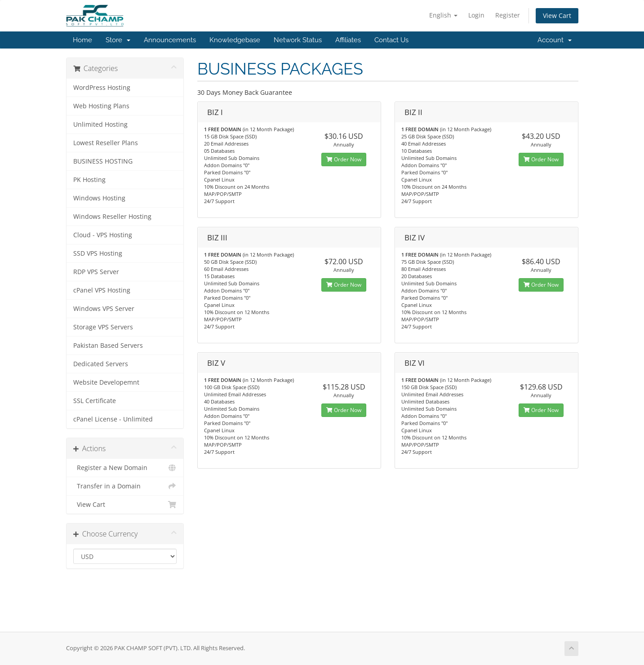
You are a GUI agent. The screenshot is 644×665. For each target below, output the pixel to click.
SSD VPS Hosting (98, 253)
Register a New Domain (125, 468)
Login (476, 15)
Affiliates (348, 40)
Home (82, 40)
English (443, 15)
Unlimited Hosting (100, 124)
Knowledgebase (235, 40)
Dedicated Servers (101, 364)
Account (555, 40)
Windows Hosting (99, 198)
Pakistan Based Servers (108, 346)
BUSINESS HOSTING (103, 161)
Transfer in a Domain (125, 486)
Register (508, 15)
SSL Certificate (95, 401)
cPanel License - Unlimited (113, 419)
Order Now (344, 159)
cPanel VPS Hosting (102, 290)
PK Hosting (89, 180)
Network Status (298, 40)
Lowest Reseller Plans (106, 143)
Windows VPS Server (104, 309)
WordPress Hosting (102, 88)
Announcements (170, 40)
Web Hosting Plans (101, 106)
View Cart (557, 16)
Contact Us (391, 40)
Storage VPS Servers (103, 327)
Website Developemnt (106, 382)
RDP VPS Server (96, 272)
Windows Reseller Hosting (112, 217)
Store (118, 40)
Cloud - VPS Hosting (103, 235)
